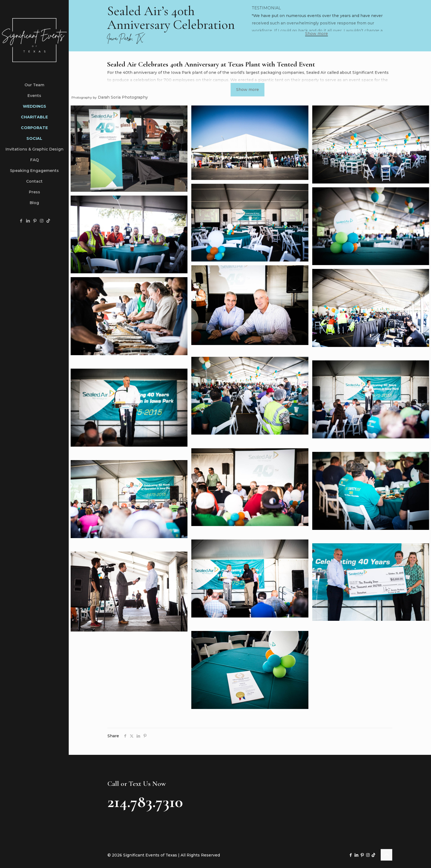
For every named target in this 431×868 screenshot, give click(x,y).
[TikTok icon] (48, 221)
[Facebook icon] (21, 221)
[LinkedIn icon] (28, 221)
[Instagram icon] (42, 221)
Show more (317, 34)
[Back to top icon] (386, 855)
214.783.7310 (145, 802)
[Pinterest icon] (35, 221)
